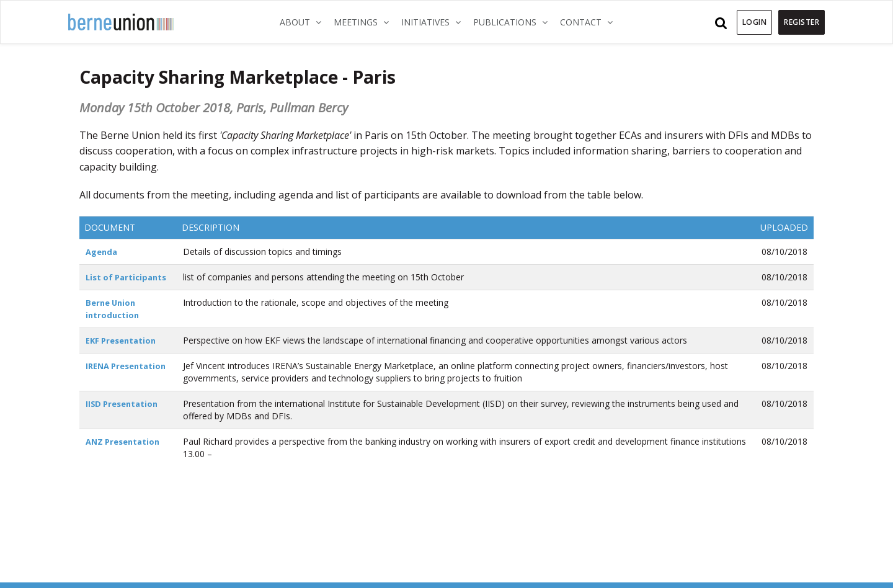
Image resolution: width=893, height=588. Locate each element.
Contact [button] (589, 22)
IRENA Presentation (129, 366)
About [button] (304, 22)
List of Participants (129, 277)
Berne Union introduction (113, 309)
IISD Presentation (124, 403)
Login (755, 22)
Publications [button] (513, 22)
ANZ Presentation (126, 441)
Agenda (103, 252)
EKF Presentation (124, 340)
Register (802, 22)
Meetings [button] (364, 22)
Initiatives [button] (434, 22)
